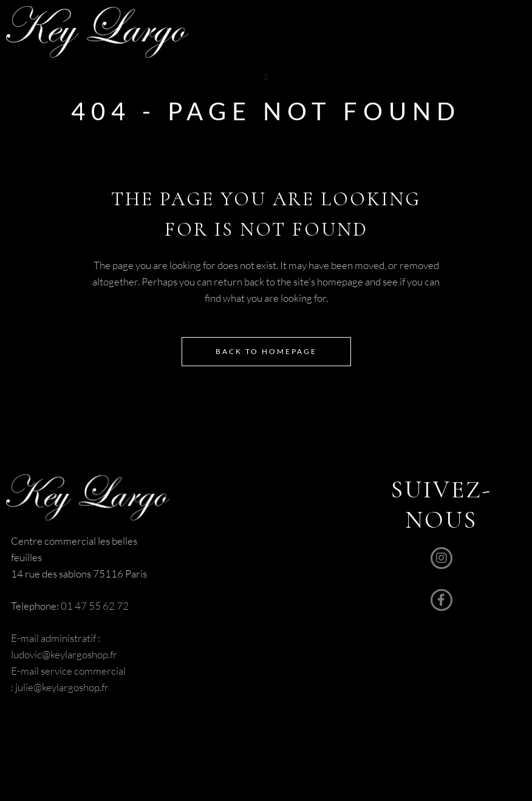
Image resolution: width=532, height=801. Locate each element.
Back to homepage (266, 351)
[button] (266, 77)
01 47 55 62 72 (95, 606)
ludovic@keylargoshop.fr (64, 654)
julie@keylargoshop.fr (61, 687)
